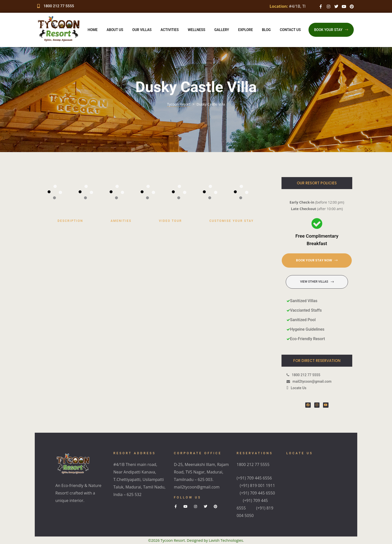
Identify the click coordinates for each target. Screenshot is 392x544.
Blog (266, 30)
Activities (169, 30)
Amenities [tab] (121, 221)
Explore (245, 30)
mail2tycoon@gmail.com (197, 487)
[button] (331, 30)
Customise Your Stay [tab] (231, 221)
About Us (115, 30)
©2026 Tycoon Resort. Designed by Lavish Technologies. (196, 540)
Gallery (222, 30)
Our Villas (142, 30)
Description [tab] (70, 221)
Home (93, 30)
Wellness (196, 30)
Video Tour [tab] (170, 221)
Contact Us (290, 30)
